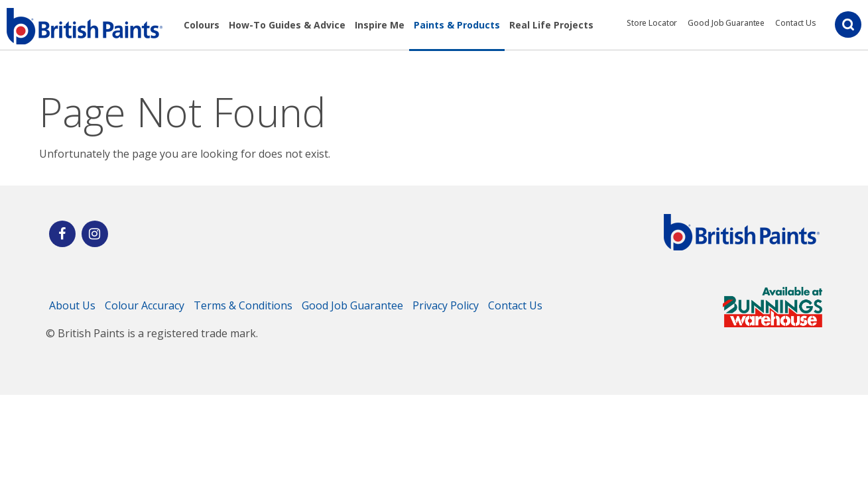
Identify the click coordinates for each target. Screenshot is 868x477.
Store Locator (652, 23)
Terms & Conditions (243, 305)
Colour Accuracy (145, 305)
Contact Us (796, 23)
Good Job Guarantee (726, 23)
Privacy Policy (446, 305)
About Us (72, 305)
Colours (202, 25)
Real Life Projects (551, 25)
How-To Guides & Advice (287, 25)
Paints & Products (457, 25)
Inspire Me (380, 25)
